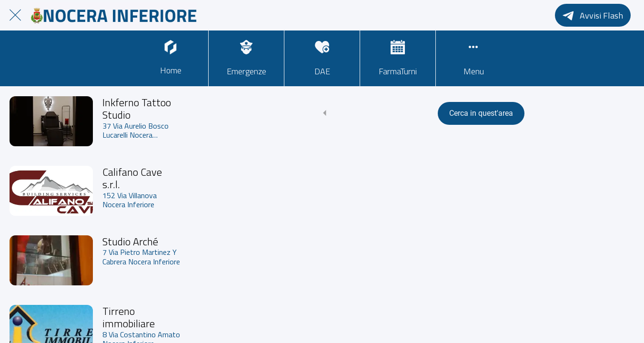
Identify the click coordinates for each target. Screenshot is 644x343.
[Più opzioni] (473, 58)
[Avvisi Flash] (593, 15)
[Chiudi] (15, 15)
